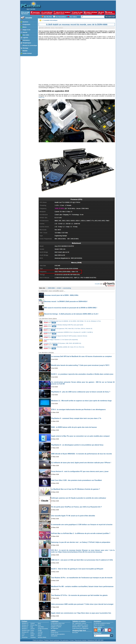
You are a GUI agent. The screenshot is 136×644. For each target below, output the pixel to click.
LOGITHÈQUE (47, 13)
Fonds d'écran (55, 633)
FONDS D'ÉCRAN (90, 13)
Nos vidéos (73, 17)
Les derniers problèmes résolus (102, 623)
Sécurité (40, 634)
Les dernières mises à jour (58, 623)
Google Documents (43, 629)
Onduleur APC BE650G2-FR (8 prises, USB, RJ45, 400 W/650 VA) (62, 343)
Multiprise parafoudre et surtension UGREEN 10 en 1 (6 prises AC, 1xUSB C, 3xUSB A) (68, 332)
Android (32, 623)
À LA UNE (25, 13)
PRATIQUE (35, 13)
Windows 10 (25, 625)
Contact (72, 640)
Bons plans (75, 633)
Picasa (40, 636)
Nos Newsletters (61, 17)
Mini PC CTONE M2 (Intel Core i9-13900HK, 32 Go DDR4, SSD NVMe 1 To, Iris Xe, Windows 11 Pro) (72, 321)
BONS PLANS (77, 13)
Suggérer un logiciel (56, 627)
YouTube (40, 632)
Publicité (46, 640)
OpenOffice (41, 627)
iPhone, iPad (34, 625)
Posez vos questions (99, 625)
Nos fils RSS (48, 17)
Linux (23, 634)
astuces (84, 623)
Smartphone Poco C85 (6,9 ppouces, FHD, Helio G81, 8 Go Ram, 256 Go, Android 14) (68, 329)
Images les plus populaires (58, 634)
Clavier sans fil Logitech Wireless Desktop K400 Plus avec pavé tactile (63, 325)
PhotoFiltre (25, 637)
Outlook (32, 634)
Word (39, 623)
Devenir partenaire (55, 640)
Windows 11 (25, 623)
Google (40, 630)
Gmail (32, 632)
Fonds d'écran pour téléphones (80, 628)
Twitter (32, 636)
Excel (39, 625)
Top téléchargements (56, 625)
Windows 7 (25, 629)
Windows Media (42, 637)
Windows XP (25, 632)
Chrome (33, 629)
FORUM (110, 13)
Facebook (33, 637)
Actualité (29, 18)
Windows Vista (26, 630)
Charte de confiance (38, 640)
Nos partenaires (65, 640)
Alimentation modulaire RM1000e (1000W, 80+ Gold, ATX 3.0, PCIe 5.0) (64, 347)
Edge (32, 627)
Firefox (32, 630)
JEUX (101, 13)
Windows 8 (25, 627)
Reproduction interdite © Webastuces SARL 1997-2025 (89, 640)
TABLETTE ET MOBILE (62, 13)
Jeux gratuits (54, 636)
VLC (23, 636)
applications (78, 623)
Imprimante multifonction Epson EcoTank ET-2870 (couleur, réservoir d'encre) (65, 336)
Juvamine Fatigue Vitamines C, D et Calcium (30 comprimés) (61, 340)
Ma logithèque (55, 628)
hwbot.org (41, 97)
